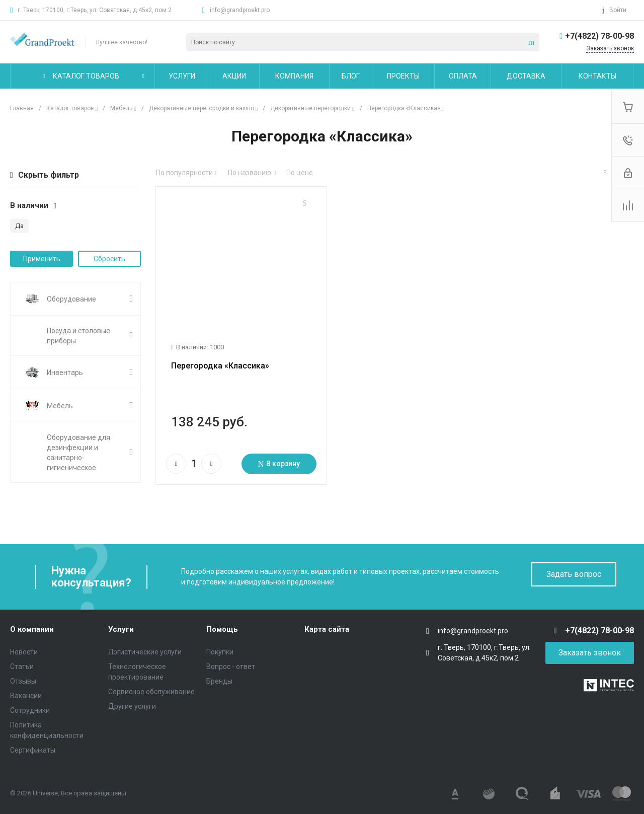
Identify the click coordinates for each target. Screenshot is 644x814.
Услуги (121, 628)
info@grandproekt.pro (240, 10)
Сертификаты (33, 748)
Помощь (222, 628)
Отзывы (23, 679)
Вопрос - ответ (231, 664)
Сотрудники (30, 708)
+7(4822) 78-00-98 (599, 36)
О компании (32, 628)
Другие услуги (132, 704)
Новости (24, 650)
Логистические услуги (145, 650)
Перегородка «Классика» (220, 353)
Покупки (220, 650)
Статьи (22, 664)
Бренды (219, 679)
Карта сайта (327, 628)
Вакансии (26, 694)
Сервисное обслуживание (151, 690)
